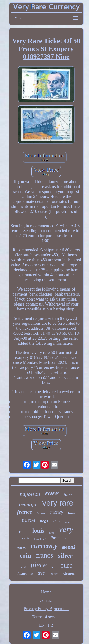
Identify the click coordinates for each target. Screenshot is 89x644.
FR (51, 625)
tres (41, 573)
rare (52, 493)
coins (68, 522)
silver (65, 555)
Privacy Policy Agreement (46, 609)
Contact (46, 600)
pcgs (44, 521)
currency (44, 546)
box (54, 567)
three (55, 538)
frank (72, 513)
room (23, 532)
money (57, 512)
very (66, 529)
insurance (25, 574)
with (67, 538)
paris (21, 547)
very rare (58, 503)
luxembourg (40, 539)
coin (25, 555)
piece (39, 565)
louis (38, 531)
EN (42, 625)
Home (46, 592)
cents (26, 538)
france (25, 512)
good (52, 533)
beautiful (28, 504)
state (57, 521)
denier (69, 573)
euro (67, 565)
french (54, 574)
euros (28, 520)
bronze (41, 513)
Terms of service (46, 617)
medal (69, 547)
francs (44, 555)
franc (68, 495)
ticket (23, 567)
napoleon (30, 494)
